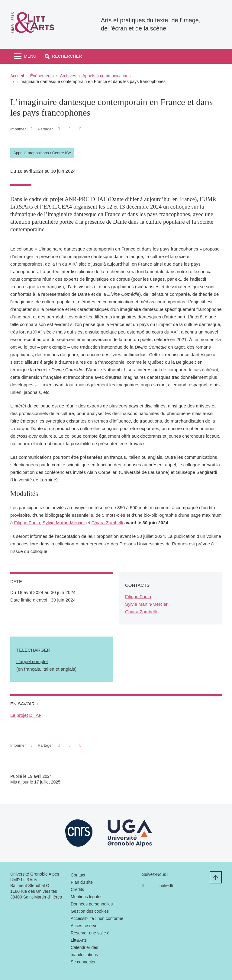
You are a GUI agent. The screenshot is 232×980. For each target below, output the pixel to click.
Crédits (77, 889)
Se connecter (83, 962)
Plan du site (82, 882)
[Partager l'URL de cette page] (80, 129)
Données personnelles (92, 904)
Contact (78, 875)
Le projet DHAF (26, 715)
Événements (42, 76)
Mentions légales (87, 897)
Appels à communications (107, 76)
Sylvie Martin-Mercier (64, 523)
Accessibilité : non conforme (97, 918)
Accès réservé (84, 926)
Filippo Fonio (27, 523)
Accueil (17, 76)
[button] (63, 56)
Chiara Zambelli (107, 523)
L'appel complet (32, 661)
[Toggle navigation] (25, 56)
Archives (68, 76)
